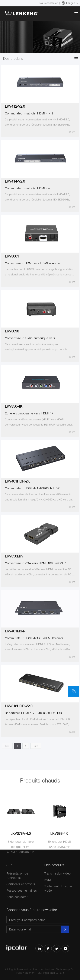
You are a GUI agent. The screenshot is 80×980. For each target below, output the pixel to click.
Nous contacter (49, 3)
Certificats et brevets (21, 884)
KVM (48, 880)
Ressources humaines (22, 890)
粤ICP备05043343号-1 (51, 973)
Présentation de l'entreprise (17, 875)
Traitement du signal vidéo (58, 888)
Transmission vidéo (57, 873)
